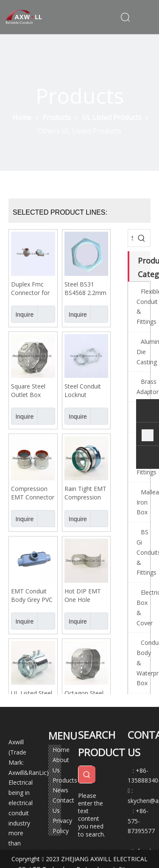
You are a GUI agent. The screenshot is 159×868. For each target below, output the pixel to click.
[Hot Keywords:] (142, 238)
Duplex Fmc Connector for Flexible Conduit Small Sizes (33, 289)
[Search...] (131, 238)
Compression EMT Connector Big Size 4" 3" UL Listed (33, 493)
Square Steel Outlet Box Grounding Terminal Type (31, 391)
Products (65, 780)
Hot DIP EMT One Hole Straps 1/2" (83, 596)
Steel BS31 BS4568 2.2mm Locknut (85, 289)
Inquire (22, 314)
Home (61, 750)
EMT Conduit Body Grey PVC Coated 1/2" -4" (32, 596)
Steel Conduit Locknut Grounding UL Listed (83, 391)
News (60, 790)
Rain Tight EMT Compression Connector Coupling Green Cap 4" (85, 493)
